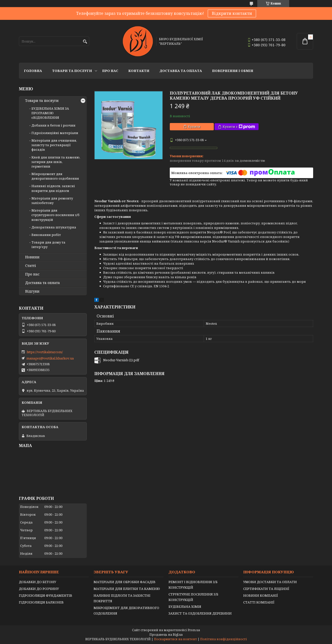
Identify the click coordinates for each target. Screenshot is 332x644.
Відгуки (32, 291)
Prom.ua (194, 630)
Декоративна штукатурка (54, 227)
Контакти (139, 71)
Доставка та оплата (181, 71)
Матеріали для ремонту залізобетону (52, 200)
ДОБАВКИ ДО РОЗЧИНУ (39, 589)
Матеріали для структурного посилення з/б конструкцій (55, 215)
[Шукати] (85, 42)
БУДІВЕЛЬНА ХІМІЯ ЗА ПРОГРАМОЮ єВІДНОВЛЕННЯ (50, 113)
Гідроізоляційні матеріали (55, 133)
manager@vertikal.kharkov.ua (50, 358)
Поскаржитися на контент (175, 639)
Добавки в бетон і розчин (53, 125)
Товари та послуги (72, 71)
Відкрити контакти (232, 13)
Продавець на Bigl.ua (166, 635)
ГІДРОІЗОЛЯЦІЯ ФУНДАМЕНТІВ (46, 595)
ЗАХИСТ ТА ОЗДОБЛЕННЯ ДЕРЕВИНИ (200, 613)
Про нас (110, 71)
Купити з (239, 127)
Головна (33, 71)
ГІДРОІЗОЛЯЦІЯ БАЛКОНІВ (41, 602)
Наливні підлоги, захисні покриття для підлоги (53, 188)
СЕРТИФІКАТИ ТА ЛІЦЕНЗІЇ (266, 589)
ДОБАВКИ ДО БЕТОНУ (37, 582)
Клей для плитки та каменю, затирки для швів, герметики (56, 162)
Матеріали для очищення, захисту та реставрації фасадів (54, 145)
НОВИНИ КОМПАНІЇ (261, 595)
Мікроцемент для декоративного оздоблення (55, 176)
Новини (32, 257)
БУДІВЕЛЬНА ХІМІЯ (185, 607)
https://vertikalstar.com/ (45, 352)
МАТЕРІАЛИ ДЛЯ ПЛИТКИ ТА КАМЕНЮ (127, 589)
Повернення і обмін (233, 71)
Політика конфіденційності (224, 639)
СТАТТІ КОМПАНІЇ (259, 602)
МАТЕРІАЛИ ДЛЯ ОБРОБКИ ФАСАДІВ (124, 582)
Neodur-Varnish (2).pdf (121, 360)
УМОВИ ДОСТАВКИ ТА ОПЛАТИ (270, 582)
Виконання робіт (46, 235)
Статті (31, 266)
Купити (194, 127)
